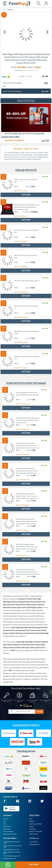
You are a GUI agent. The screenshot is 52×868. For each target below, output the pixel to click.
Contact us (34, 838)
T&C (4, 86)
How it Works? (7, 826)
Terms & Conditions (8, 832)
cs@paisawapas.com (35, 844)
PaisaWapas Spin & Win (10, 859)
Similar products (26, 170)
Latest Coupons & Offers (36, 824)
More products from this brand (26, 383)
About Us (6, 819)
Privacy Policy (7, 829)
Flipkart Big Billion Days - (11, 850)
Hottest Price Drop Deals (36, 832)
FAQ (5, 824)
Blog (5, 821)
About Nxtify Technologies (10, 834)
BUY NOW (34, 865)
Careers (32, 826)
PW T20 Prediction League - (12, 856)
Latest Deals (33, 829)
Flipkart (38, 67)
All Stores (32, 821)
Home (31, 819)
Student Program (34, 834)
